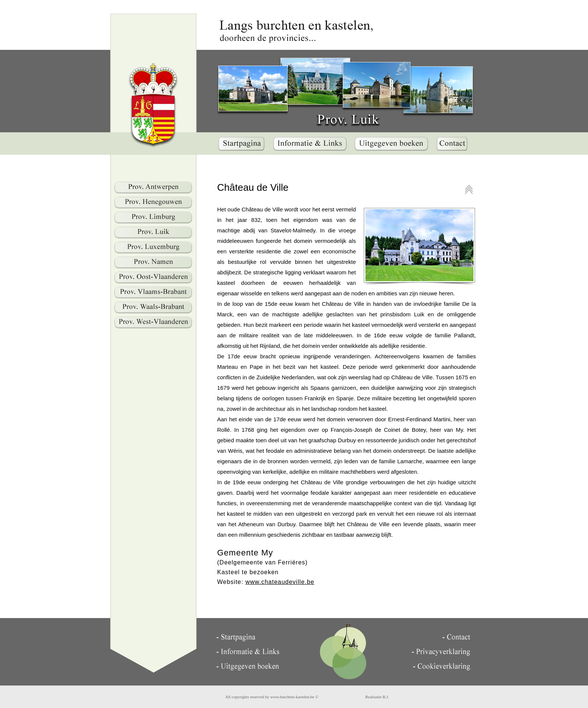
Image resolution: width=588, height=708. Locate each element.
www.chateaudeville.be (280, 582)
